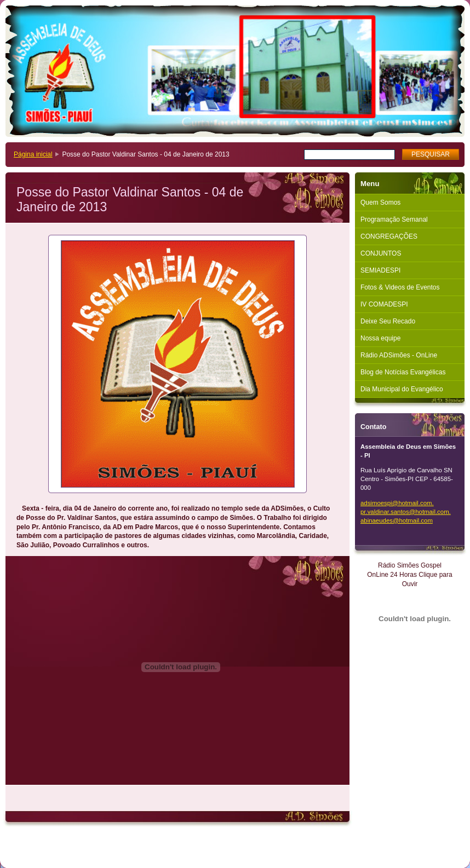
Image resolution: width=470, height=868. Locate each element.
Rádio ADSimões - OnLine (399, 355)
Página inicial (33, 154)
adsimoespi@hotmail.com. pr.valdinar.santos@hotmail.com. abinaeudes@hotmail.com (406, 512)
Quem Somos (380, 202)
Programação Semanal (394, 219)
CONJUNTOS (381, 253)
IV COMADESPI (384, 304)
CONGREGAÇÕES (389, 236)
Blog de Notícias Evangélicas (403, 372)
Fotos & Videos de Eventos (400, 287)
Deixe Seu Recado (388, 321)
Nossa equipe (380, 338)
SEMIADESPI (380, 270)
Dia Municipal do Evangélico (402, 389)
